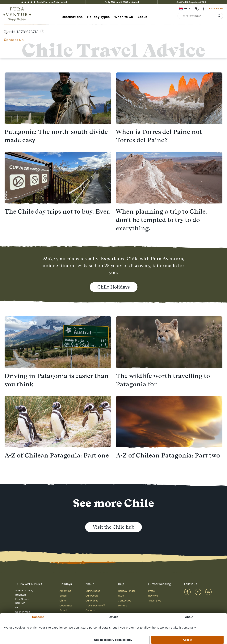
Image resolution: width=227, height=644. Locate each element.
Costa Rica (66, 606)
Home (9, 31)
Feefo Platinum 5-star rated (44, 2)
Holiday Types (98, 17)
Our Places (92, 601)
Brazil (63, 596)
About (142, 17)
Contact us (216, 8)
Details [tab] (114, 617)
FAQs (121, 596)
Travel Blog (155, 601)
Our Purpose (93, 591)
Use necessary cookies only (113, 640)
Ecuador (65, 610)
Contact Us (125, 601)
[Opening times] (204, 9)
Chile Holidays (114, 287)
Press (151, 591)
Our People (92, 596)
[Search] (219, 16)
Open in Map (23, 612)
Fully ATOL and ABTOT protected (122, 2)
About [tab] (189, 617)
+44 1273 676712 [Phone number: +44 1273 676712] (198, 9)
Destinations (72, 17)
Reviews (153, 596)
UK (186, 8)
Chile (24, 31)
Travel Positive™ (95, 606)
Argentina (65, 591)
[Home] (18, 14)
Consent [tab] (38, 617)
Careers (90, 610)
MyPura (123, 606)
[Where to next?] (200, 16)
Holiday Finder (127, 591)
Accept (187, 640)
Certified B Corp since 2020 (191, 2)
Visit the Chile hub (113, 527)
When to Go (124, 17)
